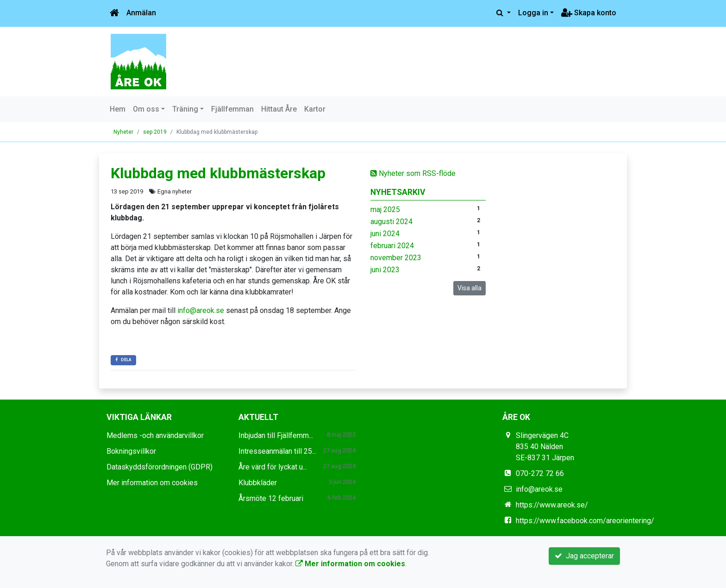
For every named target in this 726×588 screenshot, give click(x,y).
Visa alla (469, 288)
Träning (185, 109)
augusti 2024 (391, 222)
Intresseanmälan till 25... (277, 451)
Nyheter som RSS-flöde (413, 173)
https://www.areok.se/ (552, 505)
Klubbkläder (258, 483)
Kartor (315, 109)
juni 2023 (385, 270)
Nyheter (123, 132)
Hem (118, 109)
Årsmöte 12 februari (271, 498)
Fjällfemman (232, 109)
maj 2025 (385, 210)
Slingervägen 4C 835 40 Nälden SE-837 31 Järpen (545, 447)
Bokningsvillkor (131, 451)
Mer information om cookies (152, 483)
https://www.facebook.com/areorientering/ (585, 521)
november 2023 (396, 258)
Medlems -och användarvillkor (155, 435)
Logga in (533, 13)
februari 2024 (392, 246)
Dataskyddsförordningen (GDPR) (160, 467)
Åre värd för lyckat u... (273, 467)
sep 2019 (155, 132)
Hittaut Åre (279, 109)
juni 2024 (385, 234)
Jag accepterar (584, 556)
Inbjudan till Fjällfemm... (276, 435)
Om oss (146, 109)
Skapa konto (589, 13)
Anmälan (141, 13)
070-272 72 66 (540, 473)
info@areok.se (201, 310)
